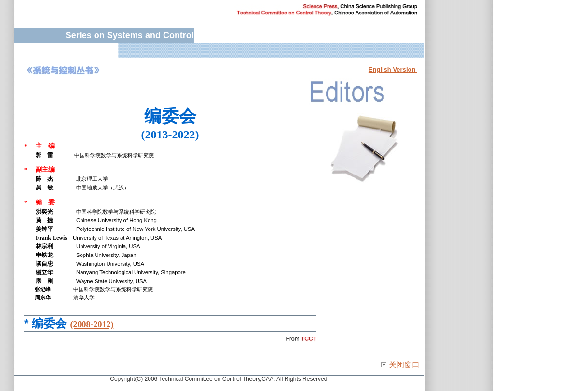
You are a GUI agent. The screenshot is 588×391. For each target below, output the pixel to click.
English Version (393, 70)
